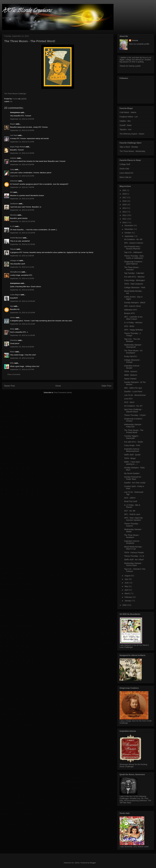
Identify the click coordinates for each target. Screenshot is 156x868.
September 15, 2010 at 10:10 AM (22, 313)
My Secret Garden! (132, 473)
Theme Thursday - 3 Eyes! (135, 415)
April (127, 590)
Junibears (14, 204)
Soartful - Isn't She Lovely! (135, 483)
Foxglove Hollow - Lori (129, 117)
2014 (125, 208)
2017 (125, 198)
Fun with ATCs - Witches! (134, 277)
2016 (125, 201)
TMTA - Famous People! (134, 553)
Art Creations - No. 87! (133, 406)
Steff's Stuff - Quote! (132, 455)
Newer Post (10, 386)
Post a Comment (14, 374)
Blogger (93, 863)
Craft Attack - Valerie (128, 112)
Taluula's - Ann (126, 129)
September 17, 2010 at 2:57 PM (22, 369)
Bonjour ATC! (130, 313)
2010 (125, 222)
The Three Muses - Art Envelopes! (133, 352)
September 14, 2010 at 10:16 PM (23, 221)
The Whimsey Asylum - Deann (132, 134)
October (128, 233)
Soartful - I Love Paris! (133, 391)
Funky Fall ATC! (131, 356)
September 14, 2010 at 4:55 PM (22, 119)
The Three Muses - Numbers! (132, 536)
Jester (13, 318)
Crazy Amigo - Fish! (132, 445)
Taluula (13, 249)
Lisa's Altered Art (126, 173)
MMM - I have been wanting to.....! (132, 463)
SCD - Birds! (129, 326)
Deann (13, 124)
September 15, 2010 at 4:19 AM (22, 278)
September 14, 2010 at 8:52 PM (22, 210)
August (128, 576)
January (128, 601)
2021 (125, 190)
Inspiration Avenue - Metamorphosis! (132, 450)
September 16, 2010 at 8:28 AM (22, 347)
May (127, 586)
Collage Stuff (125, 164)
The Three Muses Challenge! (15, 94)
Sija (12, 306)
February (128, 597)
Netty (12, 329)
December (129, 226)
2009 (125, 605)
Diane (12, 352)
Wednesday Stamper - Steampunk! (133, 346)
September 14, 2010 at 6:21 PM (22, 176)
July (126, 579)
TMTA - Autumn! (131, 371)
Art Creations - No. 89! (133, 239)
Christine (14, 340)
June (127, 583)
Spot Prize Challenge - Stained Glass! (133, 411)
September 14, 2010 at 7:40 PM (22, 187)
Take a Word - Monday (129, 147)
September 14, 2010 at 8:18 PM (22, 199)
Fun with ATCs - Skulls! (134, 442)
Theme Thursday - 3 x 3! (134, 556)
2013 (125, 212)
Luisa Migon (15, 295)
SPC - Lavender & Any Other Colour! (133, 318)
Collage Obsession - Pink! (135, 288)
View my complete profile (139, 44)
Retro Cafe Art (125, 177)
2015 (125, 205)
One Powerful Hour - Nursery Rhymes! (133, 248)
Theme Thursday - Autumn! (132, 525)
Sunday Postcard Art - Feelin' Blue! (133, 478)
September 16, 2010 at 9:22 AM (22, 358)
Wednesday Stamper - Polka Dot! (133, 426)
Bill (11, 192)
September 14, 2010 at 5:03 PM (22, 130)
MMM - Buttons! (131, 375)
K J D (12, 226)
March (127, 593)
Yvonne (135, 40)
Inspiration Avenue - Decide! (132, 367)
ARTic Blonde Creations (27, 11)
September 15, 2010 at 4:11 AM (22, 267)
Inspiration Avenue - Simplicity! (132, 542)
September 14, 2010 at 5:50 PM (22, 164)
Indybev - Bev (125, 121)
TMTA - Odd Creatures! (134, 284)
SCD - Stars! (129, 402)
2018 (125, 194)
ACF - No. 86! (130, 511)
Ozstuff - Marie (126, 125)
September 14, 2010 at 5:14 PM (22, 142)
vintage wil (14, 260)
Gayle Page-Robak (18, 147)
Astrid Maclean (16, 238)
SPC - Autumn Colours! (134, 243)
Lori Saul (14, 135)
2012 (125, 215)
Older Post (106, 386)
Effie (12, 363)
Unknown (14, 181)
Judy (12, 169)
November (129, 229)
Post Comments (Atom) (63, 392)
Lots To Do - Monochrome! (135, 395)
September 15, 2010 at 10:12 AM (22, 324)
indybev (13, 158)
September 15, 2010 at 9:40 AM (22, 290)
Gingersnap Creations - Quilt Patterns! (134, 263)
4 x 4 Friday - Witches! (133, 323)
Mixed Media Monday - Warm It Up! (133, 548)
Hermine (14, 215)
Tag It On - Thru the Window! (132, 340)
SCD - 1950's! (130, 498)
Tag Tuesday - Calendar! (134, 273)
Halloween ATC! (131, 310)
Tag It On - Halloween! (133, 252)
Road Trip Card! (131, 501)
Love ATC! (128, 399)
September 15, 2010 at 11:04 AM (22, 335)
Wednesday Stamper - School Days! (133, 564)
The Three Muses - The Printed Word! (134, 431)
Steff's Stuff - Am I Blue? (134, 560)
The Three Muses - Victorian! (132, 268)
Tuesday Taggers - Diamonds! (132, 437)
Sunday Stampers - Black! (135, 303)
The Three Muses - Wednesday (132, 151)
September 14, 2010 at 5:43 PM (22, 153)
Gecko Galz (124, 169)
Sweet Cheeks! (130, 379)
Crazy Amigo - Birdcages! (135, 280)
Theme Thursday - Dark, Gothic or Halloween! (134, 257)
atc (11, 101)
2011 (125, 219)
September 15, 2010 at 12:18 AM (22, 244)
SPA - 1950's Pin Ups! (133, 388)
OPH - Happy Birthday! (133, 330)
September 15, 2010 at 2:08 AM (22, 256)
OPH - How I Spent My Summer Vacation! (133, 519)
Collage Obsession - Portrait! (132, 361)
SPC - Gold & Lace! (132, 514)
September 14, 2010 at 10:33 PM (23, 233)
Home (58, 386)
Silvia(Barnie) (16, 272)
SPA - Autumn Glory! (132, 306)
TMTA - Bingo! (130, 458)
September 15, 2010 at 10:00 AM (22, 301)
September (129, 236)
